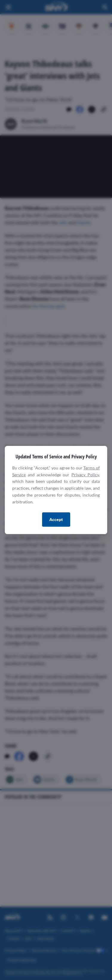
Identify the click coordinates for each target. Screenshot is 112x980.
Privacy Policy (85, 475)
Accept (56, 519)
